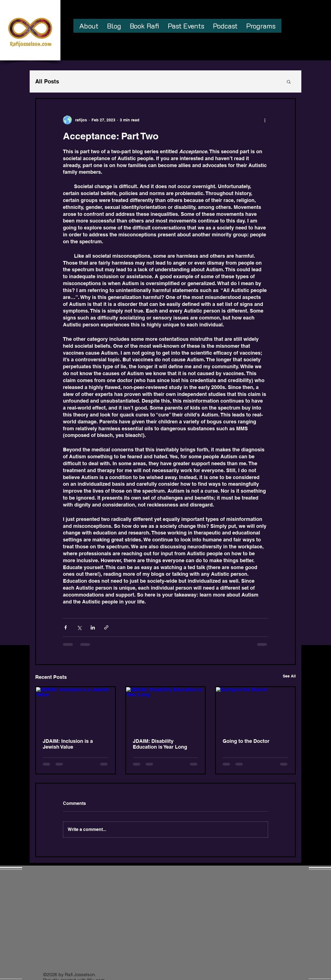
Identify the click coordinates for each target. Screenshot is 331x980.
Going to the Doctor (246, 741)
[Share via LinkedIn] (93, 627)
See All (289, 676)
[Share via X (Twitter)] (79, 627)
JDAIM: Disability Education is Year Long (160, 744)
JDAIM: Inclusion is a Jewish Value (68, 744)
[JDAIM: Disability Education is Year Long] (166, 709)
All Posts (47, 81)
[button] (289, 81)
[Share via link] (106, 627)
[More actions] (265, 120)
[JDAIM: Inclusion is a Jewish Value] (76, 709)
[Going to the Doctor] (255, 709)
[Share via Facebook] (66, 627)
